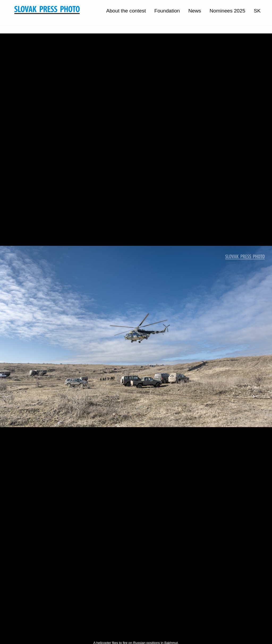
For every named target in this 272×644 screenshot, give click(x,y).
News (195, 11)
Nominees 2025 (227, 11)
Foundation (167, 11)
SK (257, 11)
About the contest (126, 11)
